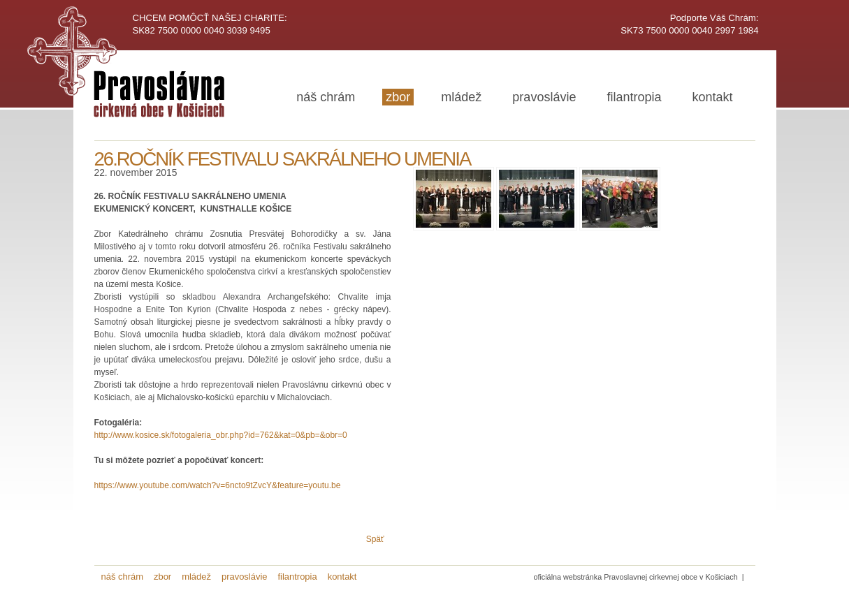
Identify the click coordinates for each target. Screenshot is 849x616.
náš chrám (326, 97)
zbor (398, 97)
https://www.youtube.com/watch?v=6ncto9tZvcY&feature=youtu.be (218, 485)
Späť (375, 539)
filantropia (634, 97)
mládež (461, 97)
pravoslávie (544, 97)
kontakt (712, 97)
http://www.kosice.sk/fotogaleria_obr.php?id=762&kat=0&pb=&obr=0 (221, 435)
